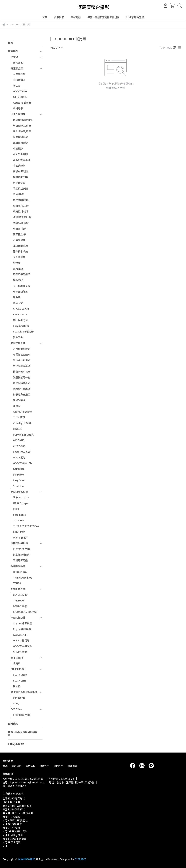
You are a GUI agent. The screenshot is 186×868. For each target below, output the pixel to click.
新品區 (17, 85)
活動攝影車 (19, 257)
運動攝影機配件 (22, 555)
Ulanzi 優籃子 (21, 537)
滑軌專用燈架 (20, 143)
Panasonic (19, 698)
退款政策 (44, 766)
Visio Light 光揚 (22, 423)
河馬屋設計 (19, 74)
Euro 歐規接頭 (21, 326)
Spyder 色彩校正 (22, 623)
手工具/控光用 (21, 188)
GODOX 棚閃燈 (21, 640)
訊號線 (17, 406)
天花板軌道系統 (22, 286)
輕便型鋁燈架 (20, 137)
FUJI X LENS (20, 680)
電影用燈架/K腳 (22, 160)
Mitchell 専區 (21, 320)
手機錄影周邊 (20, 560)
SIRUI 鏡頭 (19, 532)
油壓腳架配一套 (22, 377)
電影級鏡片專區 (22, 383)
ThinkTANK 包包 (22, 578)
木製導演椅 (19, 240)
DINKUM (18, 429)
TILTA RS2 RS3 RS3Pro (26, 526)
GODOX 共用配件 (22, 646)
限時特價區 (19, 80)
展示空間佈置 (20, 291)
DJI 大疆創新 (20, 97)
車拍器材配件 (20, 229)
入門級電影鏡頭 (22, 349)
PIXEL (16, 509)
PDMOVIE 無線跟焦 (23, 435)
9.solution (19, 486)
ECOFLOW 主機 (21, 715)
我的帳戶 (30, 766)
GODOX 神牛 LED (22, 463)
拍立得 (17, 686)
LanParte (18, 474)
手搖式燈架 (19, 166)
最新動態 (76, 17)
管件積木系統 (20, 251)
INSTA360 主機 (21, 549)
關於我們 (17, 766)
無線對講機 (19, 400)
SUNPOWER (20, 652)
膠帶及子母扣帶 (22, 274)
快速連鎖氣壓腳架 (23, 120)
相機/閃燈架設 (21, 223)
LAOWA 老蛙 (20, 635)
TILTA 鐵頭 (19, 417)
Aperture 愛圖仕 (22, 412)
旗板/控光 (18, 280)
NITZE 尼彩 (19, 457)
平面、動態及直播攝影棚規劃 (103, 17)
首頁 (45, 17)
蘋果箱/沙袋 (20, 234)
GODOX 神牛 (20, 91)
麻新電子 (18, 108)
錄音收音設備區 (22, 360)
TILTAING (18, 520)
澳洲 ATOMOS (21, 497)
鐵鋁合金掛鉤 (20, 246)
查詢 (5, 766)
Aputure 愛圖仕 (22, 103)
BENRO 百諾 (20, 606)
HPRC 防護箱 (20, 572)
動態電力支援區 (22, 394)
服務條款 (72, 766)
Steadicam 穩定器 (23, 331)
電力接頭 (18, 269)
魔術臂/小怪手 (21, 211)
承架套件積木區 (22, 389)
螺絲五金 (18, 303)
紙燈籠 (17, 263)
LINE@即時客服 (135, 17)
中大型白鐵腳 (20, 154)
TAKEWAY (19, 600)
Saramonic (19, 515)
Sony (16, 703)
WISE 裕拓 (19, 440)
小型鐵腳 (18, 148)
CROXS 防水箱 (21, 309)
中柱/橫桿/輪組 (21, 200)
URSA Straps (21, 503)
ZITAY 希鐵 (19, 446)
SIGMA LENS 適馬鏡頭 (25, 612)
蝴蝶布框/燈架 (21, 177)
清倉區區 (18, 63)
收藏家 (17, 663)
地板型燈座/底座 (22, 126)
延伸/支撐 (18, 194)
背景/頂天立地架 (22, 217)
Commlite (19, 469)
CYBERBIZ (80, 859)
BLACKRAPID (20, 595)
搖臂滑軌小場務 (22, 372)
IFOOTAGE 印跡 (22, 452)
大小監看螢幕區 (22, 366)
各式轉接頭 (19, 183)
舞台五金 (18, 337)
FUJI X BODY (20, 675)
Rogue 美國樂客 (22, 629)
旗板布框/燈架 (21, 171)
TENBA (17, 583)
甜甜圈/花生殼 (21, 206)
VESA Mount (20, 314)
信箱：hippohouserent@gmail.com (23, 782)
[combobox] (57, 48)
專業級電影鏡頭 (22, 354)
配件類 (17, 297)
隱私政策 (58, 766)
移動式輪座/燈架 (22, 131)
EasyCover (19, 480)
